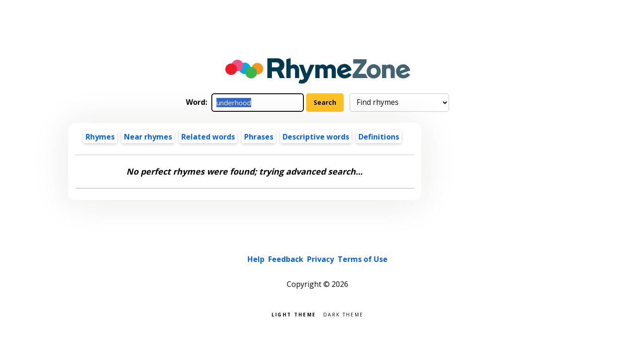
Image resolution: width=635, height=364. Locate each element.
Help (256, 259)
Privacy (321, 259)
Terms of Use (363, 259)
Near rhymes (148, 137)
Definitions (379, 137)
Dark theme (343, 314)
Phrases (259, 137)
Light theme (294, 314)
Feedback (286, 259)
